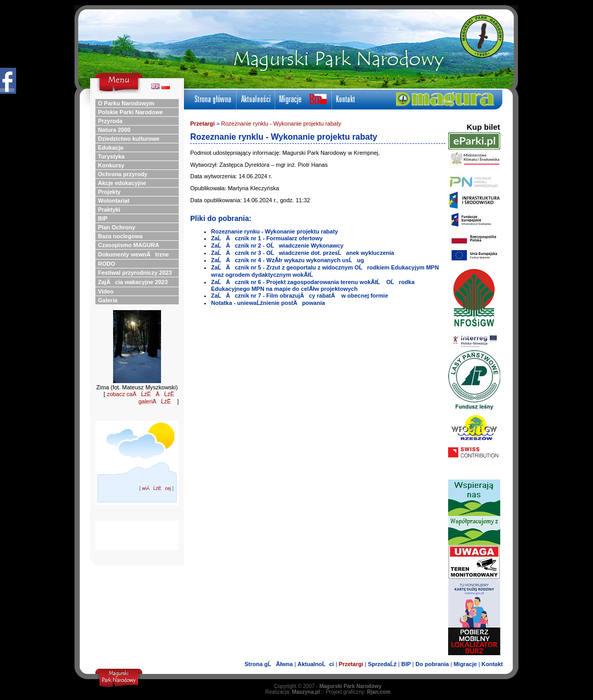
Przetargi (202, 124)
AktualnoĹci (316, 664)
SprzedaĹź (382, 664)
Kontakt (492, 664)
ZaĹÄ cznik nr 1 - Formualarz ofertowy (267, 238)
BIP (406, 664)
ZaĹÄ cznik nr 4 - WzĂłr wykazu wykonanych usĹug (288, 260)
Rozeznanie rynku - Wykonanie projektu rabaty (275, 231)
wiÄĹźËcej (156, 488)
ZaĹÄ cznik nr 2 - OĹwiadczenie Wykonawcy (277, 245)
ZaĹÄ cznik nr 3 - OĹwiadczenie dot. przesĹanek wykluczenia (302, 253)
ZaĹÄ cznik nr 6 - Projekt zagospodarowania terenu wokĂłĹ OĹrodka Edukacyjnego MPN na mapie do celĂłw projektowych (313, 285)
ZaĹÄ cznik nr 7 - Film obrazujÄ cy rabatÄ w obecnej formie (300, 296)
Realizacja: (293, 692)
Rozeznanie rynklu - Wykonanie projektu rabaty (281, 124)
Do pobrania (432, 664)
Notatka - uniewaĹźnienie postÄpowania (268, 303)
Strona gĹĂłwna (269, 664)
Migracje (465, 664)
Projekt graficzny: (358, 692)
